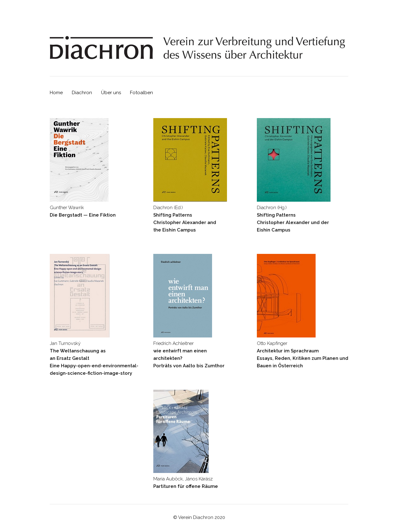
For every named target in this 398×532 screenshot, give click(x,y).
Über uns (111, 93)
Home (56, 93)
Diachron (82, 93)
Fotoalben (141, 93)
